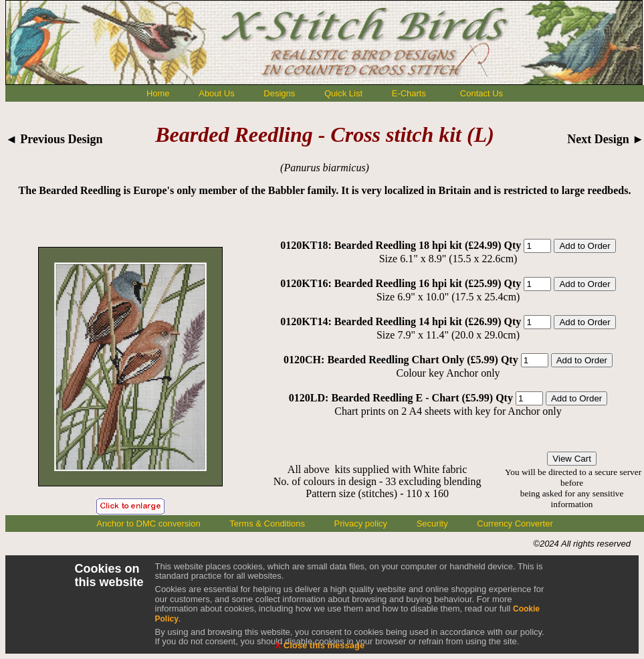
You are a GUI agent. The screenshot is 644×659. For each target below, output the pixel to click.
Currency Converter (515, 524)
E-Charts (409, 93)
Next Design (606, 139)
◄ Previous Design (54, 139)
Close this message (320, 645)
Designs (279, 93)
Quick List (343, 93)
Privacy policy (361, 524)
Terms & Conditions (267, 524)
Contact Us (481, 93)
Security (432, 524)
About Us (216, 93)
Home (158, 93)
